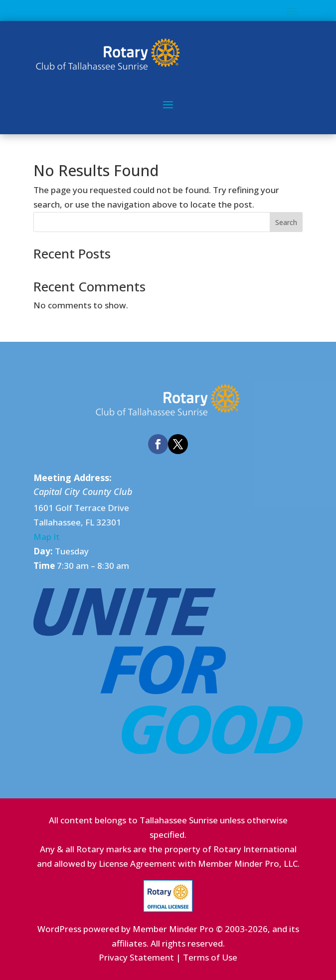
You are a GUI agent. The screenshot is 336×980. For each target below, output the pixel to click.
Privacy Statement (136, 957)
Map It (47, 537)
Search (286, 222)
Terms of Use (210, 957)
